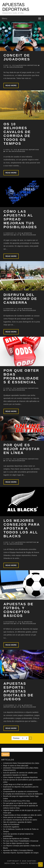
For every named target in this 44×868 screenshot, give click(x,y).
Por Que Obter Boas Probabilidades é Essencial (21, 376)
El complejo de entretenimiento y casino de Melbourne (23, 794)
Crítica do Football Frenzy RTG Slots (16, 801)
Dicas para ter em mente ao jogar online (18, 817)
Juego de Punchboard (11, 824)
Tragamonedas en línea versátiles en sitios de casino (22, 815)
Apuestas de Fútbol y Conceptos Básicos (18, 610)
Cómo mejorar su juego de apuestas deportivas (20, 777)
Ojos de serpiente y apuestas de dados (17, 822)
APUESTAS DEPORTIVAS (16, 7)
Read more (11, 85)
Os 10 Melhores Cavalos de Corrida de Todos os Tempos (17, 134)
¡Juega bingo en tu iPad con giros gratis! (18, 784)
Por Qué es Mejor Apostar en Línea (22, 449)
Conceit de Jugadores (17, 57)
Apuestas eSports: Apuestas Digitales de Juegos (19, 691)
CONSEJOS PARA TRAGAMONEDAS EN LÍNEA (21, 763)
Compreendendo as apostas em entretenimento (20, 791)
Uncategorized (16, 67)
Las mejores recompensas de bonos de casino (20, 820)
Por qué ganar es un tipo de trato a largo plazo (20, 803)
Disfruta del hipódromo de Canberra (20, 299)
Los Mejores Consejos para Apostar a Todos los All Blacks (22, 528)
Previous (16, 738)
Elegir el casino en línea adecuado (16, 766)
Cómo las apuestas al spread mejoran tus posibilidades (20, 219)
